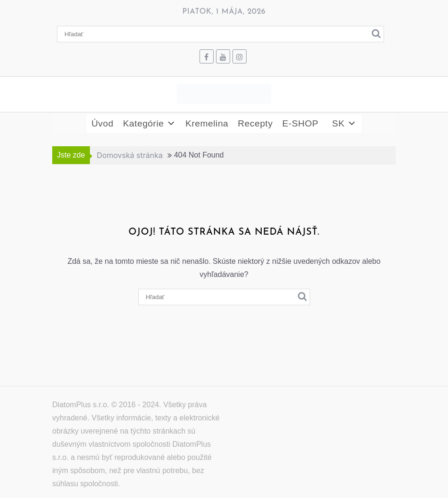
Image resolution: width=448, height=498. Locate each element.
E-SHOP (300, 123)
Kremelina (207, 123)
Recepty (255, 123)
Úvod (102, 123)
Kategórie (149, 124)
